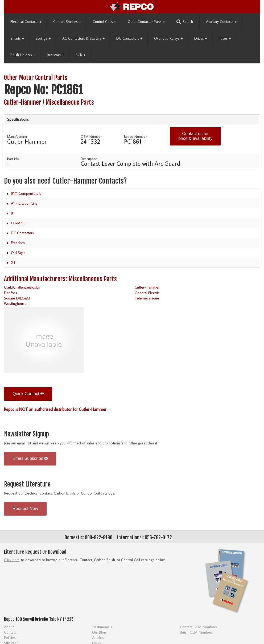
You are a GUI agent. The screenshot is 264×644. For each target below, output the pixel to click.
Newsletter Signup (26, 434)
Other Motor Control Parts (36, 78)
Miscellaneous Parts (70, 102)
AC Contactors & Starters (83, 38)
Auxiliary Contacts (221, 22)
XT (13, 262)
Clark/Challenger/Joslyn (22, 287)
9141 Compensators (26, 193)
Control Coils (104, 22)
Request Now (25, 509)
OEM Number (91, 136)
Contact (10, 632)
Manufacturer (17, 136)
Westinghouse (15, 303)
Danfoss (11, 293)
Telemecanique (147, 298)
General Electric (147, 293)
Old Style (18, 253)
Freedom (18, 243)
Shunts (17, 38)
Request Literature (27, 484)
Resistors (55, 55)
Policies (10, 637)
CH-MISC (18, 223)
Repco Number (135, 136)
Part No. (13, 159)
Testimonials (102, 627)
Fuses (225, 38)
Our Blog (99, 632)
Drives (201, 38)
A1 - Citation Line (24, 203)
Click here (12, 560)
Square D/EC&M (17, 298)
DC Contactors (129, 38)
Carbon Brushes (67, 22)
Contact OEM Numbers (198, 627)
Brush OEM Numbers (196, 632)
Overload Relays (168, 38)
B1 (13, 213)
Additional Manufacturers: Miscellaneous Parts (60, 279)
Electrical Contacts (26, 22)
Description (89, 159)
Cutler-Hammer (23, 102)
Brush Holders (23, 55)
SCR (81, 55)
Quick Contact (28, 394)
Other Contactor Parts (146, 22)
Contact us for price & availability (195, 136)
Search (185, 22)
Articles (98, 637)
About (9, 627)
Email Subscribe (30, 458)
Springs (43, 38)
